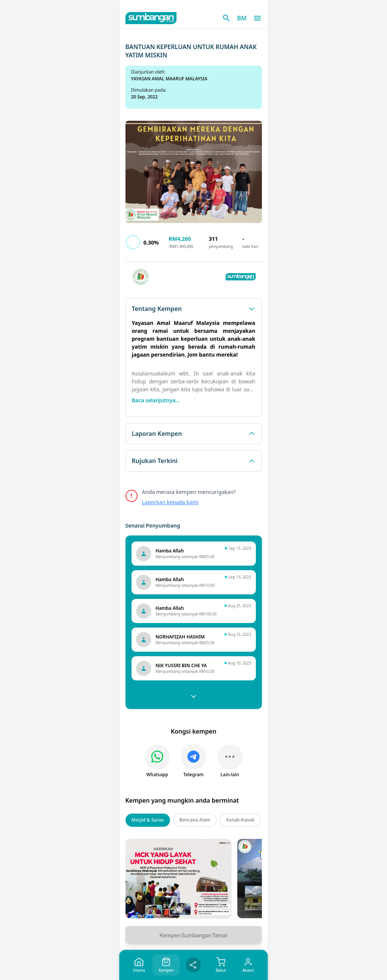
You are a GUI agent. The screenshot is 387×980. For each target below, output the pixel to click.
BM (242, 18)
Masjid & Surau (148, 820)
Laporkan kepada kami (170, 502)
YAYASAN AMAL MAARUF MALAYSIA (169, 79)
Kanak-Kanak (240, 820)
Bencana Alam (195, 820)
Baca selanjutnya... (156, 400)
